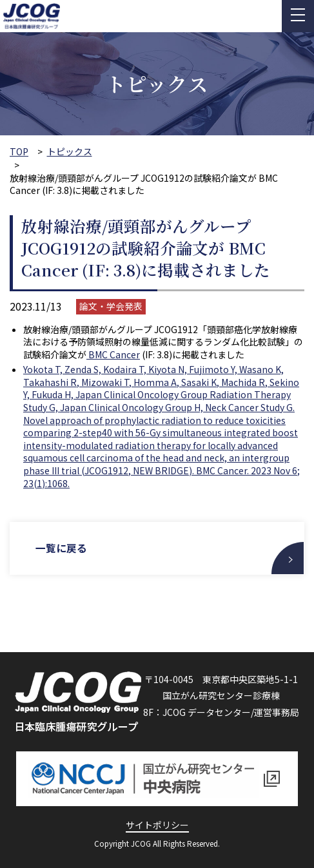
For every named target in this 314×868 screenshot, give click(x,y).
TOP (19, 152)
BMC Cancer (113, 354)
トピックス (70, 152)
